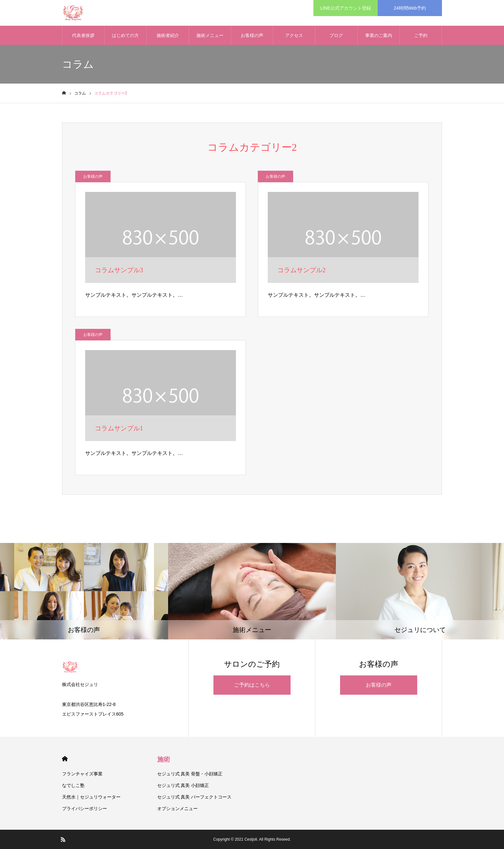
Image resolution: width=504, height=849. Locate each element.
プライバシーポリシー (85, 808)
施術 (164, 759)
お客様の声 (252, 35)
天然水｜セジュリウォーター (91, 797)
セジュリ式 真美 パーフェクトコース (194, 797)
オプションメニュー (177, 808)
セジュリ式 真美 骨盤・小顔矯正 (190, 774)
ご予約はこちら (252, 685)
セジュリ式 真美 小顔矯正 (183, 785)
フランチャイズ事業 (82, 774)
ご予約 (421, 35)
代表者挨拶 (83, 35)
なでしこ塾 (73, 785)
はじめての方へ (125, 39)
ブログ (336, 35)
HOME (65, 759)
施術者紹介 (168, 35)
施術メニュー (210, 35)
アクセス (294, 35)
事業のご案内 (379, 35)
